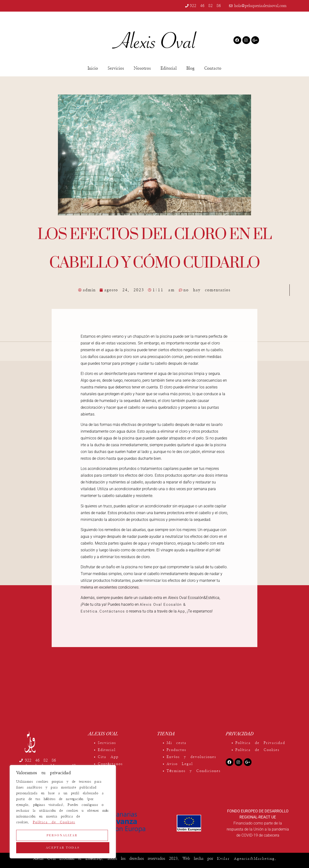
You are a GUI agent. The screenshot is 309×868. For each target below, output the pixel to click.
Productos (176, 750)
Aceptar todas (63, 848)
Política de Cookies (54, 824)
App (181, 611)
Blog (190, 68)
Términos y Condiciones (194, 771)
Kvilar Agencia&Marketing (246, 859)
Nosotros (142, 68)
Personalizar (62, 836)
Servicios (116, 68)
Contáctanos (112, 611)
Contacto (213, 68)
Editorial (169, 68)
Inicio (93, 68)
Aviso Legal (180, 764)
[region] (63, 813)
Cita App (108, 757)
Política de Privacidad (260, 743)
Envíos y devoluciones (191, 757)
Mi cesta (177, 743)
